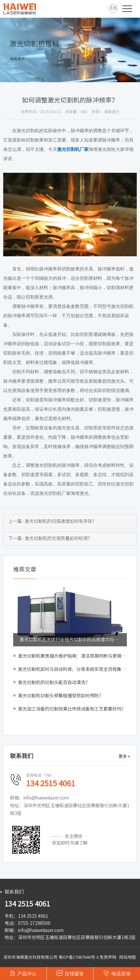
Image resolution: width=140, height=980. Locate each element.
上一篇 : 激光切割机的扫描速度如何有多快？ (52, 521)
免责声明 (108, 957)
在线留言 (70, 973)
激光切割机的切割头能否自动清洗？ (54, 682)
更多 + (124, 756)
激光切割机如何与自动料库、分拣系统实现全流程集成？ (72, 669)
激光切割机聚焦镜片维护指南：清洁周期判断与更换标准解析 (72, 656)
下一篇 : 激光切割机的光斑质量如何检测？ (50, 538)
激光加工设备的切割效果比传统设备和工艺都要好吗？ (72, 709)
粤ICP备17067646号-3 (79, 957)
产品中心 (23, 973)
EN (113, 8)
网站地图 (127, 957)
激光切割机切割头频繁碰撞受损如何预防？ (61, 696)
